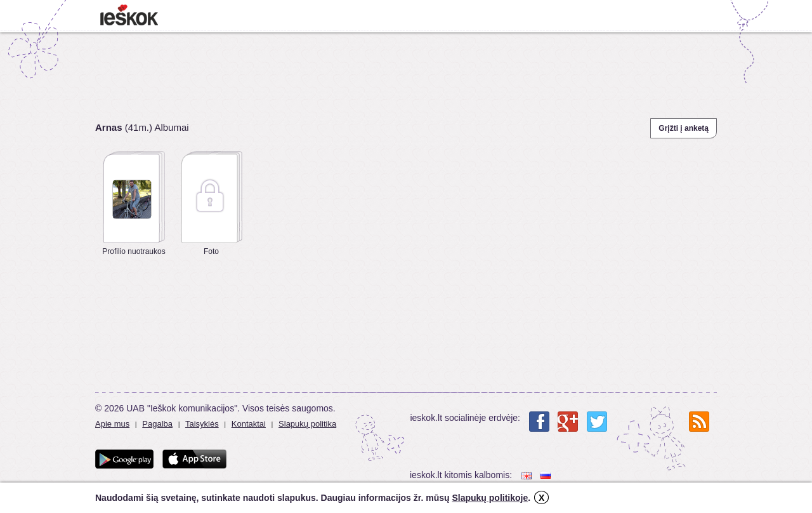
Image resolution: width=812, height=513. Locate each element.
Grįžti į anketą (684, 128)
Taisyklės (202, 424)
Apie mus (112, 424)
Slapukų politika (307, 424)
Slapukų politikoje (490, 498)
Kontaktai (249, 424)
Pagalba (157, 424)
